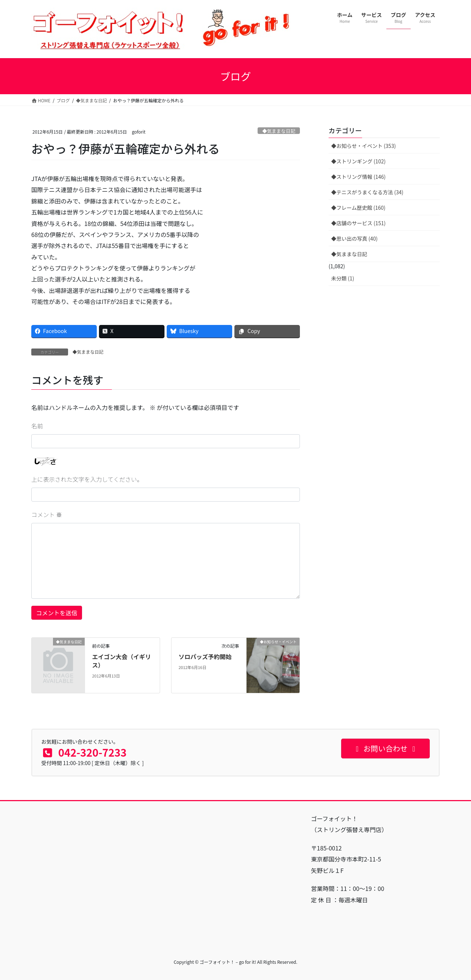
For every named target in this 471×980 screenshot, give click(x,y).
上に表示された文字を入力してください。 (87, 479)
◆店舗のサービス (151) (358, 223)
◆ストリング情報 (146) (358, 177)
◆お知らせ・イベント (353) (364, 146)
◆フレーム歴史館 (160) (358, 208)
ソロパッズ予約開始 (205, 657)
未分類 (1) (343, 278)
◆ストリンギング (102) (358, 161)
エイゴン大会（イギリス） (121, 661)
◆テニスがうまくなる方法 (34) (367, 192)
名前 (37, 426)
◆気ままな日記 (279, 131)
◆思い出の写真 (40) (354, 238)
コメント (47, 514)
